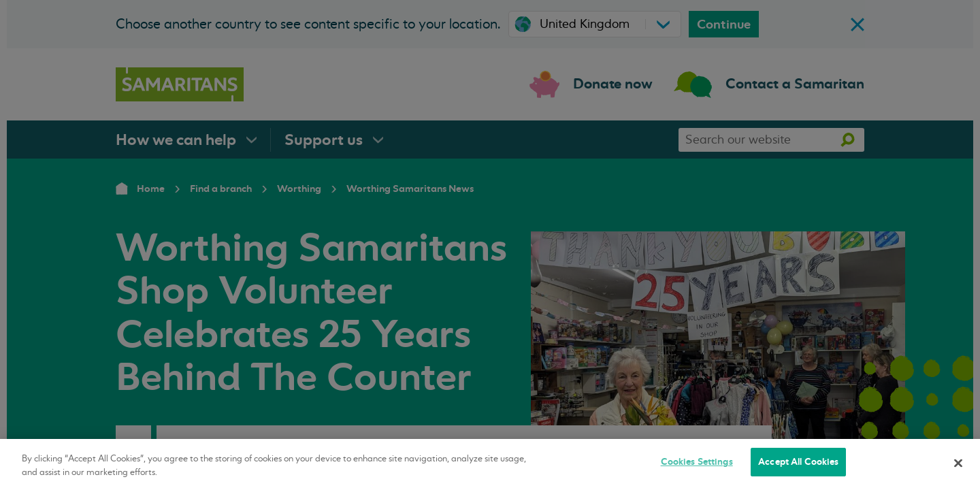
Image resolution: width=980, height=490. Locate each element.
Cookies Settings (697, 462)
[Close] (958, 463)
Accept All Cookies (798, 462)
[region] (490, 464)
